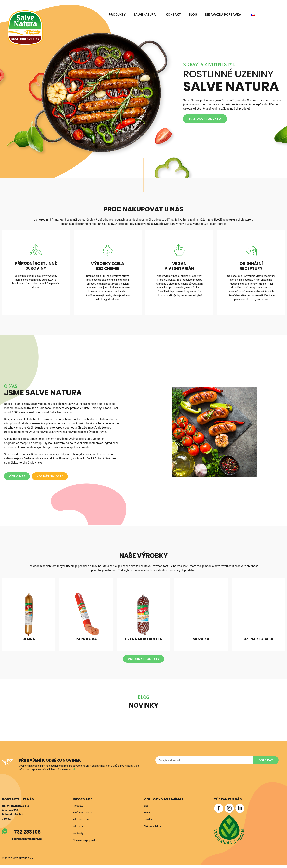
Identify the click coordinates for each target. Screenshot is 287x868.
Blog (193, 14)
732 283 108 (28, 835)
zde (77, 772)
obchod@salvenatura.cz (27, 842)
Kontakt (173, 14)
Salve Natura (146, 14)
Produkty (117, 14)
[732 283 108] (5, 834)
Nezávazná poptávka (223, 14)
